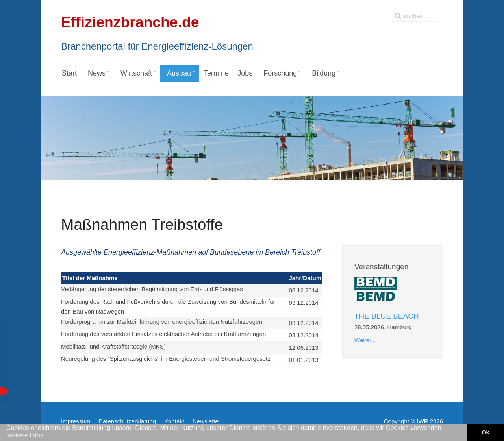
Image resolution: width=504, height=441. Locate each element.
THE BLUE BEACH (387, 316)
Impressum (76, 421)
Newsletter (207, 421)
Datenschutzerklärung (127, 421)
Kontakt (174, 421)
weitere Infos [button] (25, 435)
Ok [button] (485, 432)
